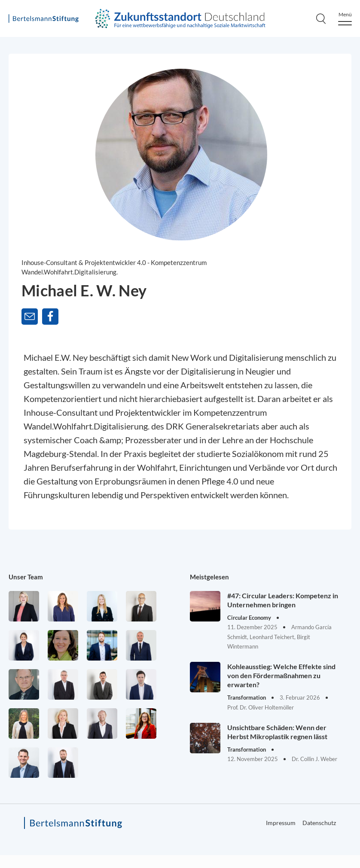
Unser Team (26, 577)
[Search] (321, 18)
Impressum (281, 823)
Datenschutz (319, 823)
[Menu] (345, 19)
